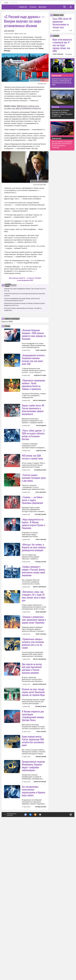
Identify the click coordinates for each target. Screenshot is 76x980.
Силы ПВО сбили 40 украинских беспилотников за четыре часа (62, 23)
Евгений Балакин (40, 565)
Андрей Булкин (41, 476)
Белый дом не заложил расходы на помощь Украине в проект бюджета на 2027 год (62, 113)
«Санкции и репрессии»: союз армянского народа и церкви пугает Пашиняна (34, 720)
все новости (56, 31)
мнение (56, 36)
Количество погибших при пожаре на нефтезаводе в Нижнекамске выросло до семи (62, 82)
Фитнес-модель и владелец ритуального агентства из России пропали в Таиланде (62, 145)
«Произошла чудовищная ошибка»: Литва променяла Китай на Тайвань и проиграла (33, 384)
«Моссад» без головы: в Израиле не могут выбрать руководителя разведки (34, 623)
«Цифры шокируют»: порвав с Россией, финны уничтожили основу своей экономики (34, 646)
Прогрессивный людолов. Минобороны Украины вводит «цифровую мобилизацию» (34, 917)
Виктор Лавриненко (40, 401)
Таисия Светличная (40, 933)
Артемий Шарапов (40, 495)
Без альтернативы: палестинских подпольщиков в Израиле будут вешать (34, 942)
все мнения (69, 54)
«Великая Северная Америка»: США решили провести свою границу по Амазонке (34, 334)
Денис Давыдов (41, 687)
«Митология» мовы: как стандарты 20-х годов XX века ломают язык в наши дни (34, 671)
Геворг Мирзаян (41, 350)
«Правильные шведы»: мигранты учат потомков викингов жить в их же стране (33, 744)
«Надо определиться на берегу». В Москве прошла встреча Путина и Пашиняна (33, 574)
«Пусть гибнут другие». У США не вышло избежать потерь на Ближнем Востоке (33, 460)
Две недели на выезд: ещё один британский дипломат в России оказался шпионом (32, 769)
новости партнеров (12, 319)
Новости (29, 7)
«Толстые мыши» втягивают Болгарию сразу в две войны (34, 528)
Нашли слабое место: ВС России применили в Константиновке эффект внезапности (33, 435)
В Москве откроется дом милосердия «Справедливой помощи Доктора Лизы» (33, 841)
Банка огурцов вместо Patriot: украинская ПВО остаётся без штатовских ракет (33, 867)
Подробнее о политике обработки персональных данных (42, 966)
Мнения (49, 7)
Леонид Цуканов (41, 637)
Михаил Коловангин (39, 785)
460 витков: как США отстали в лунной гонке (32, 482)
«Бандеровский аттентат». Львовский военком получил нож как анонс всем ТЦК (34, 359)
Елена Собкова (41, 857)
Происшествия (57, 75)
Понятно (66, 965)
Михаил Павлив (41, 883)
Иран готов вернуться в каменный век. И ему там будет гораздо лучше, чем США (62, 45)
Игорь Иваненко (41, 543)
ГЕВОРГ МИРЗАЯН (58, 54)
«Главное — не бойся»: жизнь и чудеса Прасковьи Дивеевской (33, 550)
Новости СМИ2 (7, 322)
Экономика (55, 107)
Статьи (39, 7)
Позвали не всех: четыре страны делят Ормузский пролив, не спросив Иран (33, 818)
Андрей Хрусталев (40, 375)
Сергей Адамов (41, 451)
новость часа (58, 15)
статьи (7, 326)
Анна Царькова (9, 31)
